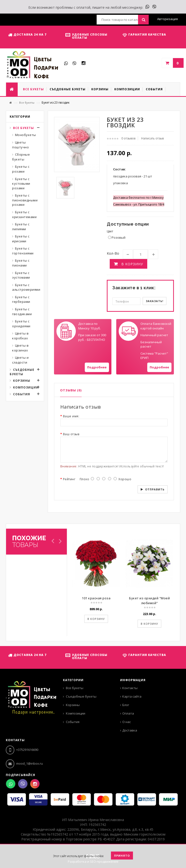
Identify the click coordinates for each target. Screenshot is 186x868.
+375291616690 (22, 750)
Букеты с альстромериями (26, 287)
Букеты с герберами (21, 299)
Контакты (130, 688)
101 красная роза (96, 598)
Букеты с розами (21, 169)
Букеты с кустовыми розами (21, 183)
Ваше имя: (71, 416)
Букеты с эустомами (21, 275)
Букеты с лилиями (21, 227)
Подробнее (97, 367)
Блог (126, 705)
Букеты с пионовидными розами (25, 200)
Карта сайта (132, 696)
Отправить (155, 489)
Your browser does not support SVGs (66, 331)
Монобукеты (26, 135)
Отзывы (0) (71, 390)
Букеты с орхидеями (21, 324)
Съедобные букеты (22, 372)
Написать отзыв (152, 138)
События (22, 394)
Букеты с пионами (21, 263)
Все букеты (27, 103)
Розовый (117, 237)
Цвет (110, 231)
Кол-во (113, 253)
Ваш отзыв (71, 434)
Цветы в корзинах (20, 348)
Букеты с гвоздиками (22, 312)
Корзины (22, 381)
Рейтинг (69, 479)
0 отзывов (128, 138)
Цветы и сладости (20, 360)
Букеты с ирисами (21, 239)
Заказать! (155, 301)
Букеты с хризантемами (24, 214)
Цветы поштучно (20, 145)
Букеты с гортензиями (23, 251)
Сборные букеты (21, 157)
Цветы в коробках (20, 336)
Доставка (130, 730)
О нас (127, 722)
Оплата (128, 713)
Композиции (26, 387)
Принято (122, 856)
